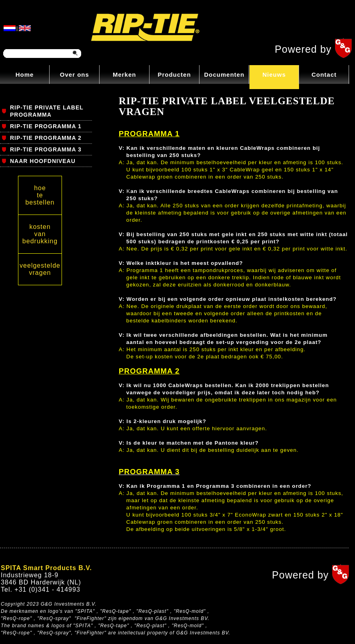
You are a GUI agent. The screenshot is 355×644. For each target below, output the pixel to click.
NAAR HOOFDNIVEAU (43, 161)
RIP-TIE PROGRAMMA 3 (46, 149)
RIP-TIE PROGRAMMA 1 (46, 126)
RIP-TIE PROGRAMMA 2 (46, 138)
